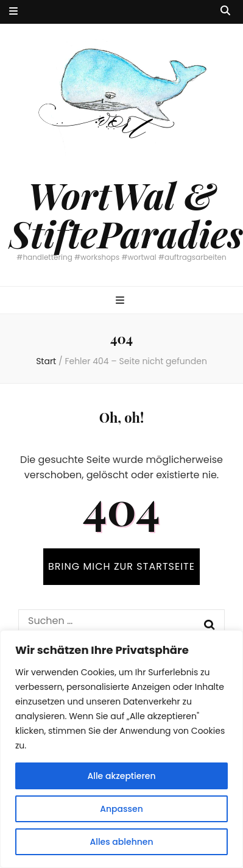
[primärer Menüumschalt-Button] (121, 301)
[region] (121, 749)
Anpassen (121, 809)
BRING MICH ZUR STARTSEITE (121, 566)
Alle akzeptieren (121, 776)
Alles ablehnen (121, 842)
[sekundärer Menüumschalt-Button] (13, 12)
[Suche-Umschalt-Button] (225, 11)
